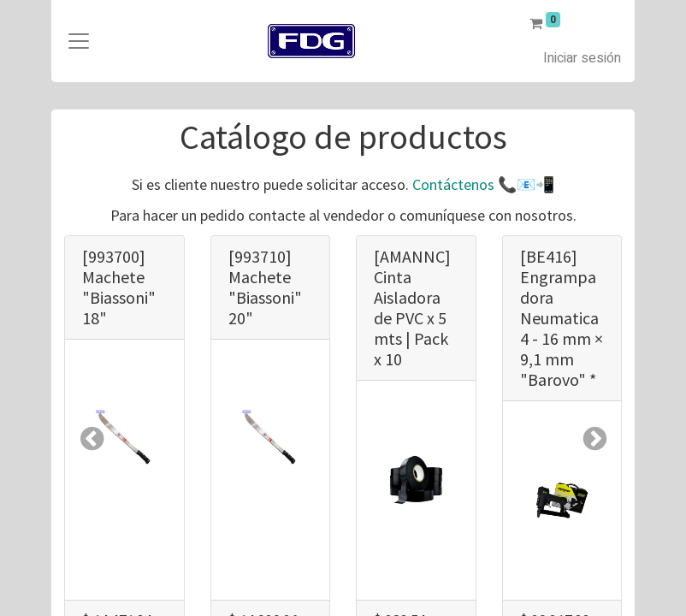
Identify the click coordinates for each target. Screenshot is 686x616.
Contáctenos (453, 184)
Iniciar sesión (582, 58)
